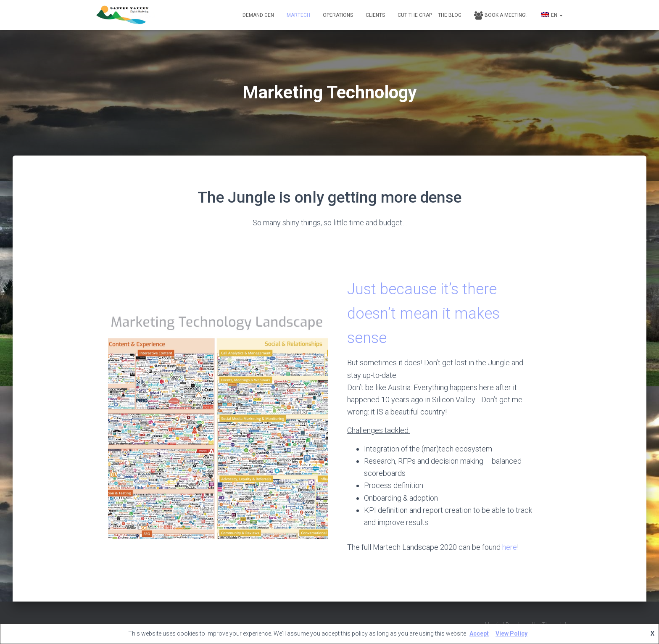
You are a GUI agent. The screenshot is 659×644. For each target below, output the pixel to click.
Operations (338, 15)
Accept (479, 633)
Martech (298, 15)
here (510, 547)
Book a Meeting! (500, 16)
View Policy (511, 633)
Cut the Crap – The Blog (430, 15)
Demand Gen (258, 15)
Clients (375, 15)
